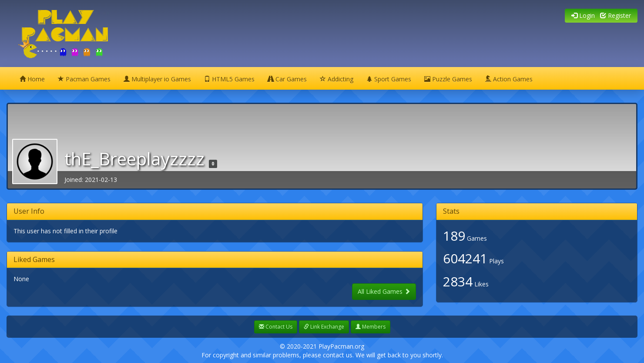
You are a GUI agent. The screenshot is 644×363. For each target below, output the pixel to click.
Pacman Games (84, 79)
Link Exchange (324, 327)
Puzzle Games (448, 79)
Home (32, 79)
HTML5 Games (229, 79)
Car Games (287, 79)
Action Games (509, 79)
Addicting (337, 79)
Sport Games (389, 79)
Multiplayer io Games (157, 79)
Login (583, 15)
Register (615, 15)
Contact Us (276, 327)
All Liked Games (384, 291)
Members (371, 327)
